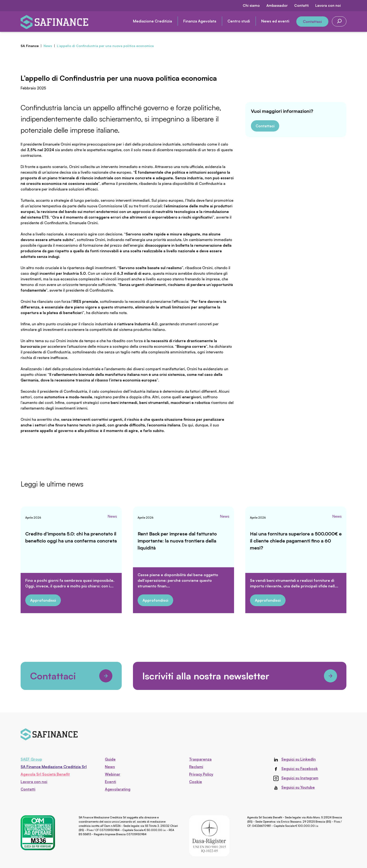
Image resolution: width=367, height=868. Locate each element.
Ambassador (277, 5)
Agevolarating (118, 789)
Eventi (110, 782)
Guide (110, 759)
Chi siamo (251, 5)
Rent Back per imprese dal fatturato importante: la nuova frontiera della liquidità (177, 541)
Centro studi (239, 21)
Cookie (196, 782)
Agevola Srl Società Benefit (45, 774)
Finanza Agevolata (200, 21)
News (112, 516)
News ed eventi (275, 21)
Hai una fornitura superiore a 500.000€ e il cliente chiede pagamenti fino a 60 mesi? (296, 541)
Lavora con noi (328, 5)
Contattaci (312, 22)
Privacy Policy (201, 774)
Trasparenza (200, 759)
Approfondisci (43, 600)
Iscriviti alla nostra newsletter (240, 676)
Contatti (301, 5)
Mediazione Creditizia (152, 21)
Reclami (196, 767)
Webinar (113, 774)
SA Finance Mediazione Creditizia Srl (54, 767)
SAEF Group (31, 759)
